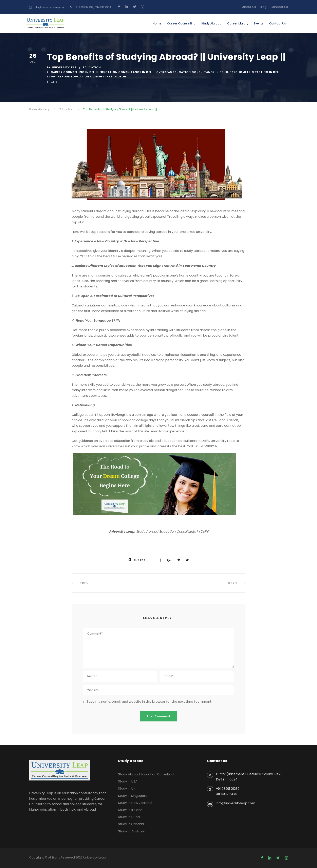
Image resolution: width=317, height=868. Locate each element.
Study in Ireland (130, 810)
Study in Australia (132, 831)
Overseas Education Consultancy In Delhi (192, 72)
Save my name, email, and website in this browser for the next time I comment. (149, 702)
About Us (249, 7)
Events (259, 23)
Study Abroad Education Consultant (146, 774)
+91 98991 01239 (228, 789)
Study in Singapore (133, 796)
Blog (263, 7)
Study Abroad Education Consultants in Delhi (87, 77)
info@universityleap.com (236, 803)
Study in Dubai (129, 817)
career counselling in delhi (74, 72)
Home (157, 23)
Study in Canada (131, 824)
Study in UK (127, 788)
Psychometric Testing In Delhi (256, 72)
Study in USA (128, 781)
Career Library (238, 23)
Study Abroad (211, 23)
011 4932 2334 (226, 794)
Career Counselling (181, 23)
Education (92, 67)
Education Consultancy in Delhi (127, 72)
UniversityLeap (64, 67)
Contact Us (279, 7)
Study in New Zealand (135, 803)
